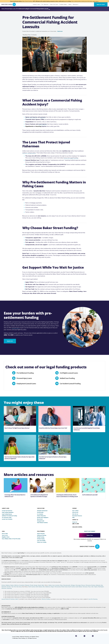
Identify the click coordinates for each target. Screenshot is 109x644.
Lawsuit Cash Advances (7, 511)
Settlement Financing (42, 535)
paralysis (43, 117)
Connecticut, (22, 585)
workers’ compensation (29, 153)
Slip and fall (40, 519)
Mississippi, (78, 585)
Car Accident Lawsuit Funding (71, 384)
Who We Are (75, 514)
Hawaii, (40, 585)
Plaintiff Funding (41, 537)
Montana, (94, 585)
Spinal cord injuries (31, 117)
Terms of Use (5, 535)
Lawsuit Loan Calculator (7, 519)
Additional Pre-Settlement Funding (9, 516)
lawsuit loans (16, 328)
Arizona (3, 585)
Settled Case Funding (68, 378)
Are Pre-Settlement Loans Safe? (90, 495)
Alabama (8, 585)
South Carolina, (72, 587)
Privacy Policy (5, 534)
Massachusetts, (67, 585)
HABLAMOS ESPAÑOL (77, 527)
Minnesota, (88, 585)
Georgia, (36, 585)
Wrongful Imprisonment (42, 511)
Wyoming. (9, 588)
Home (3, 9)
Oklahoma (48, 587)
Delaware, (28, 585)
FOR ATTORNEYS (41, 531)
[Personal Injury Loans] (14, 379)
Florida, (32, 585)
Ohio (44, 587)
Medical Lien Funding (42, 542)
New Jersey (19, 587)
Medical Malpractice (41, 516)
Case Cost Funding (41, 541)
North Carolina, (32, 587)
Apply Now (90, 535)
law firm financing (93, 599)
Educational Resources (77, 516)
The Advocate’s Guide (7, 518)
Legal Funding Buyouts (7, 514)
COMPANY (74, 508)
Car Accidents (40, 514)
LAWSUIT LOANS (6, 508)
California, (17, 585)
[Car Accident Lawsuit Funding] (57, 384)
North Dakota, (39, 587)
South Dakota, (79, 587)
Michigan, (73, 585)
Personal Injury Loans (10, 9)
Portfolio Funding (41, 539)
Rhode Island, (65, 587)
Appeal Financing (41, 534)
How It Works (75, 511)
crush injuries (42, 124)
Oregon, (53, 587)
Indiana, (50, 585)
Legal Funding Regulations (8, 513)
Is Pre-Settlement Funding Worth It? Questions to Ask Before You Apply (39, 496)
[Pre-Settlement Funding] (14, 373)
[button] (49, 10)
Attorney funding (46, 599)
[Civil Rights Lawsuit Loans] (57, 373)
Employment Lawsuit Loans (27, 384)
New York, (14, 587)
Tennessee (85, 587)
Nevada (9, 587)
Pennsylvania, (58, 587)
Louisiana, (57, 585)
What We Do (75, 513)
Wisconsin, (4, 588)
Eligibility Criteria (6, 537)
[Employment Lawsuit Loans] (14, 384)
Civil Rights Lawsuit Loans (70, 373)
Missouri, (83, 585)
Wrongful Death (41, 521)
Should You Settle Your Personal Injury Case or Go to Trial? (53, 428)
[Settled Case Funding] (57, 379)
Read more (60, 31)
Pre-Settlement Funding (26, 373)
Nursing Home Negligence (43, 518)
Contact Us (75, 522)
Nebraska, (98, 585)
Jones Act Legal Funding (71, 158)
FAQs (73, 518)
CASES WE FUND (41, 508)
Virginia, (96, 587)
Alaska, (12, 585)
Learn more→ (96, 1)
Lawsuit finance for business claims (10, 599)
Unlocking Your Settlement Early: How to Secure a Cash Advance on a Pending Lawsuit (67, 496)
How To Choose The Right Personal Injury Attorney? (17, 428)
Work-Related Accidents (42, 523)
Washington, (101, 587)
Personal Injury (40, 513)
